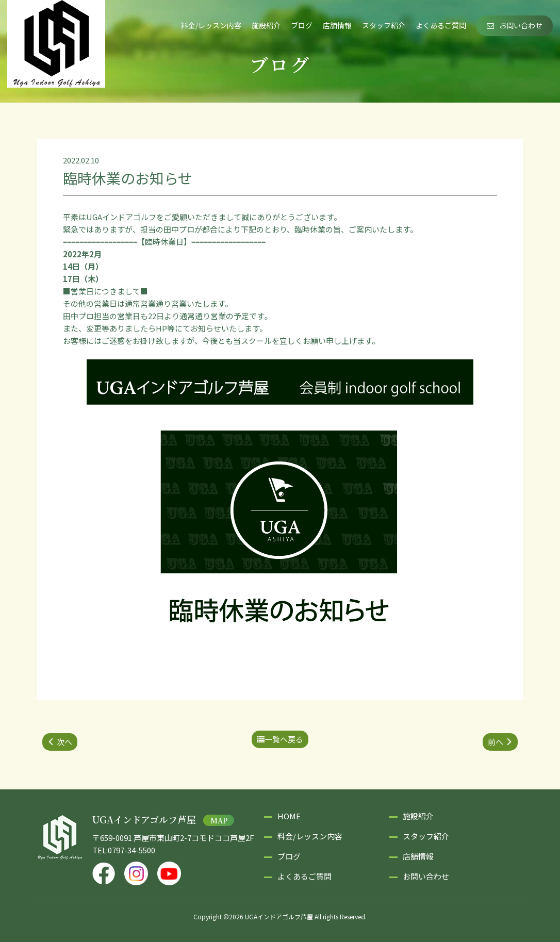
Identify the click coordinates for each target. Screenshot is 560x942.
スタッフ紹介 (384, 25)
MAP (219, 820)
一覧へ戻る (280, 739)
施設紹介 (266, 25)
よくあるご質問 (441, 25)
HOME (289, 816)
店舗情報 (337, 25)
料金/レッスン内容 (211, 25)
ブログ (302, 25)
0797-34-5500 (131, 850)
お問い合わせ (515, 25)
